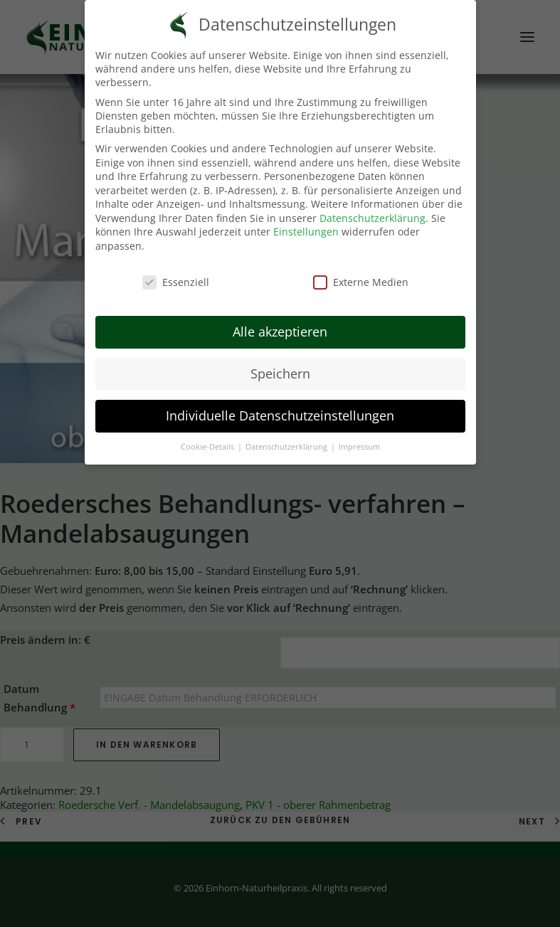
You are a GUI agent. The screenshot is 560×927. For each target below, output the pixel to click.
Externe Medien (361, 282)
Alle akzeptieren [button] (280, 332)
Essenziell (176, 282)
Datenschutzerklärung (373, 218)
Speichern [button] (280, 374)
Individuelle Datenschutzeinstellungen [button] (280, 415)
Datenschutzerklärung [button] (287, 447)
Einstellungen (306, 232)
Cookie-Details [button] (208, 447)
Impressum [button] (359, 447)
